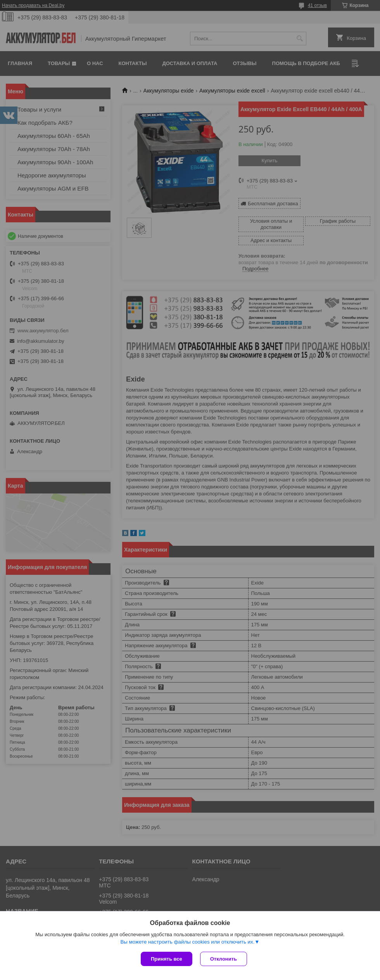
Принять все (167, 959)
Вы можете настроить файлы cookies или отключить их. (187, 942)
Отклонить (224, 959)
